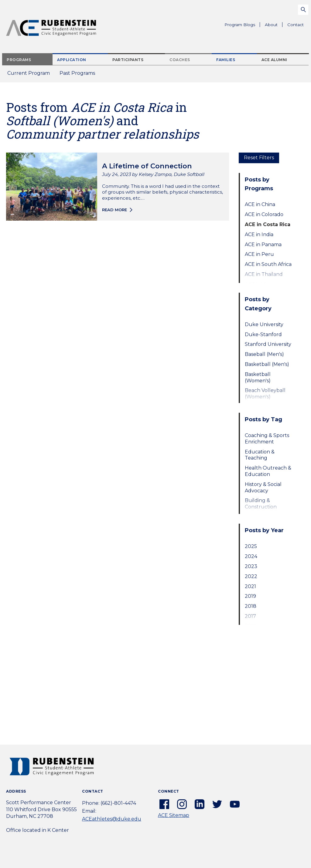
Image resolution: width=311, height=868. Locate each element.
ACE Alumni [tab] (274, 60)
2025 (251, 546)
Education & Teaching (260, 455)
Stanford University (268, 344)
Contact (296, 25)
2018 (251, 606)
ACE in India (259, 234)
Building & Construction (261, 504)
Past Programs (80, 75)
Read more (114, 210)
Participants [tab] (128, 60)
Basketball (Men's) (267, 364)
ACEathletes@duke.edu (112, 819)
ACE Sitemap (174, 815)
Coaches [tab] (180, 60)
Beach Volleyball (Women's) (265, 394)
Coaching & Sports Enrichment (267, 439)
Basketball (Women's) (258, 377)
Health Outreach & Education (268, 471)
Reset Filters (259, 158)
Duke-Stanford (263, 334)
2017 (250, 616)
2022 (251, 576)
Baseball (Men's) (264, 354)
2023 (251, 566)
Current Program (29, 73)
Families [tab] (226, 60)
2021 (250, 586)
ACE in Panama (263, 245)
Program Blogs (240, 25)
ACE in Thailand (264, 274)
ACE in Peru (259, 254)
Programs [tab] (19, 60)
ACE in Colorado (264, 214)
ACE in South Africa (268, 264)
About (274, 26)
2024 (251, 556)
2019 (250, 596)
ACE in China (260, 204)
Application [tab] (72, 60)
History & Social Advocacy (263, 487)
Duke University (264, 324)
